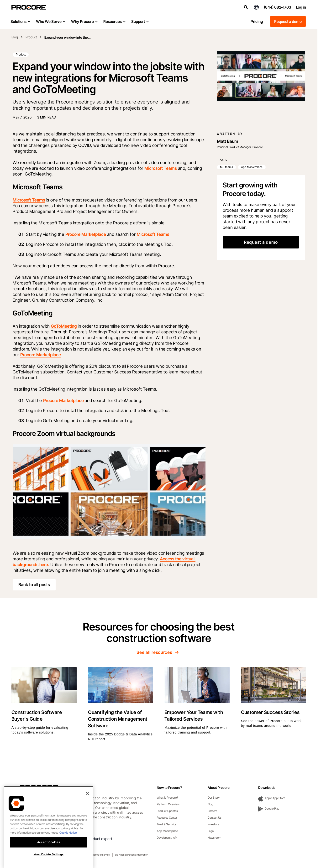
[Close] (87, 803)
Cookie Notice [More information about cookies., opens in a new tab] (68, 842)
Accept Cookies (49, 851)
